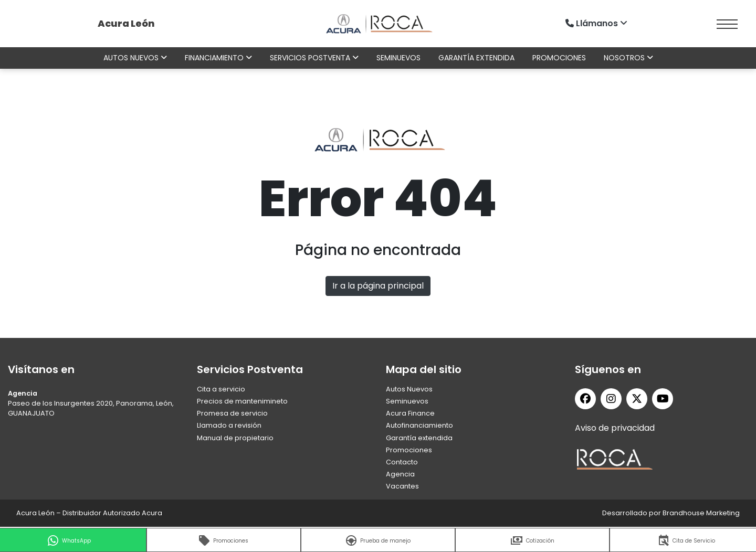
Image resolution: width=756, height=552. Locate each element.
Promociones (559, 58)
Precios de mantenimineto (242, 401)
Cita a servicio (221, 389)
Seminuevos (398, 58)
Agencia (400, 474)
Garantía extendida (476, 58)
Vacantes (402, 486)
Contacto (402, 462)
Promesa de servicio (232, 413)
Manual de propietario (235, 438)
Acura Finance (410, 413)
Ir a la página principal (378, 286)
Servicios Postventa (314, 58)
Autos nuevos (135, 58)
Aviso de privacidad (615, 428)
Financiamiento (218, 58)
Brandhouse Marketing (701, 513)
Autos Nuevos (409, 389)
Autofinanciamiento (419, 425)
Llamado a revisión (229, 425)
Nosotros (628, 58)
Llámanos (597, 23)
